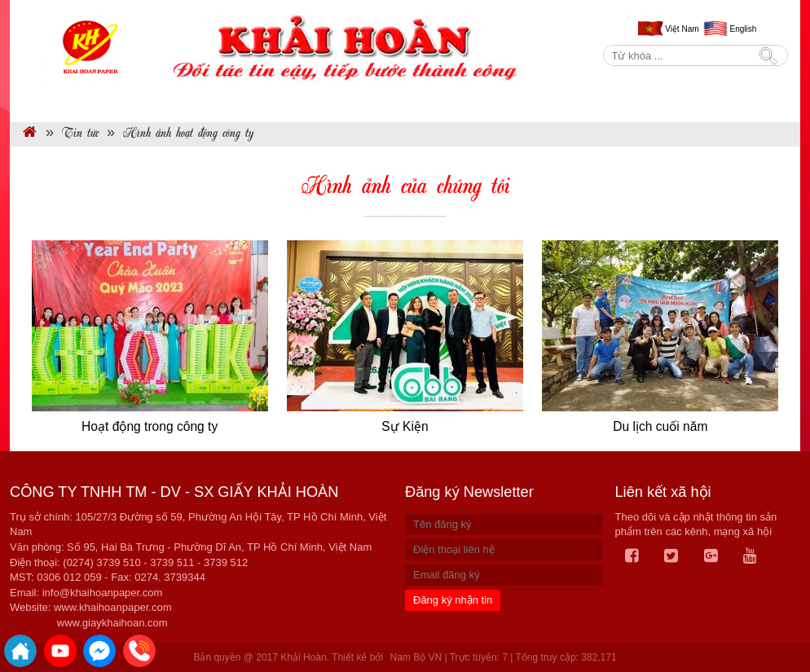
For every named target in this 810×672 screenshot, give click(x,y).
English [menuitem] (744, 29)
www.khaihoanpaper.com (113, 607)
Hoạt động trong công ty (150, 426)
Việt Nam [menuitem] (682, 29)
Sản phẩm (255, 102)
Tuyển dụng (662, 102)
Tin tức (440, 102)
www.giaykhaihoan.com (112, 623)
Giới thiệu (154, 102)
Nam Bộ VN (416, 657)
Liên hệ (748, 102)
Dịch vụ (351, 102)
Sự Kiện (405, 426)
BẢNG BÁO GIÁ (548, 102)
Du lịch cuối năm (660, 426)
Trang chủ (61, 102)
